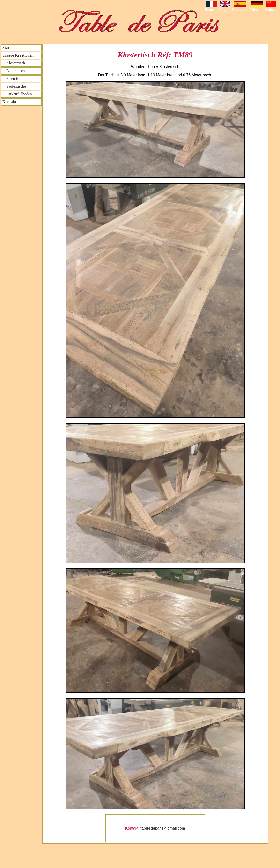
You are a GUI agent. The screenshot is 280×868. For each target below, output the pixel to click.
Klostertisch (14, 63)
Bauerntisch (14, 71)
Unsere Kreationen (18, 55)
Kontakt (9, 102)
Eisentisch (12, 79)
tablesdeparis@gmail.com (163, 828)
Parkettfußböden (17, 94)
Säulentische (14, 86)
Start (7, 48)
